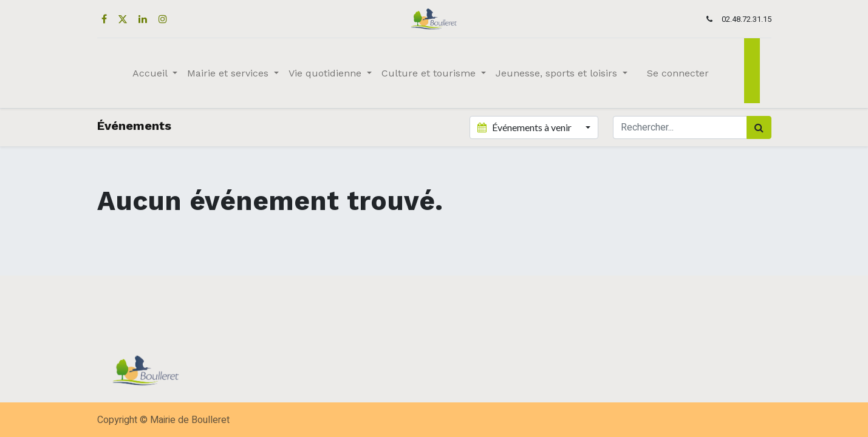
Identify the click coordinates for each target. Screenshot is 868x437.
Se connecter (678, 73)
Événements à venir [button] (525, 127)
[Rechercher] (759, 127)
